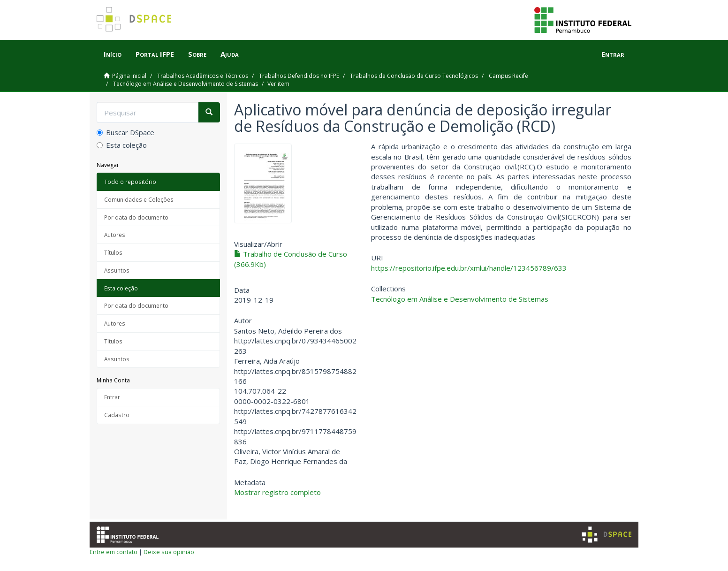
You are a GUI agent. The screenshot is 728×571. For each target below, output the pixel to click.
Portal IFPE (155, 54)
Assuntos (117, 270)
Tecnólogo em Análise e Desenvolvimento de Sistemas (186, 84)
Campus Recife (508, 76)
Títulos (113, 252)
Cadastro (117, 415)
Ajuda (230, 54)
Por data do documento (136, 217)
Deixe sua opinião (169, 552)
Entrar (112, 397)
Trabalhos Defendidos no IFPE (299, 76)
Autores (115, 235)
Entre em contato (114, 552)
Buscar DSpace (125, 132)
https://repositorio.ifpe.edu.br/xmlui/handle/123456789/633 (469, 268)
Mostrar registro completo (277, 492)
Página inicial (129, 76)
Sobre (197, 54)
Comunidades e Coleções (139, 199)
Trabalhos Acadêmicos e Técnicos (203, 76)
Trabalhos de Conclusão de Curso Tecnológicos (414, 76)
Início (113, 54)
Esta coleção (122, 145)
